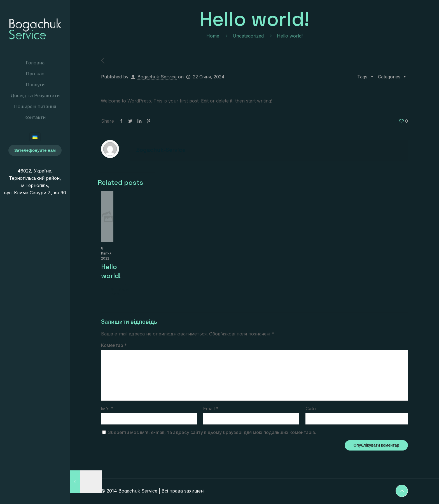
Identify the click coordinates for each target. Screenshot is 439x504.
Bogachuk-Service (157, 77)
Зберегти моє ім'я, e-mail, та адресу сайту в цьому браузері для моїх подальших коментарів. (212, 432)
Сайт (311, 409)
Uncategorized (248, 36)
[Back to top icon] (402, 491)
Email (211, 409)
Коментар (114, 345)
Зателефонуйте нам (35, 150)
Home (213, 36)
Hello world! (111, 271)
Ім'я (107, 409)
